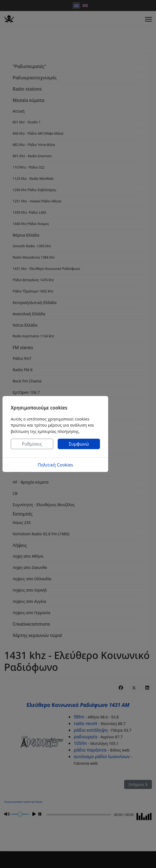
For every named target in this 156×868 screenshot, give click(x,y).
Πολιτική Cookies (55, 465)
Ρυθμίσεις (32, 444)
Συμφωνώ (79, 444)
